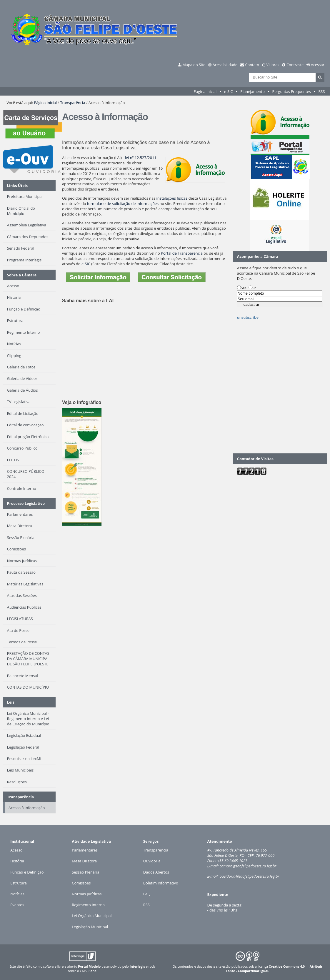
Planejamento (252, 91)
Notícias (17, 894)
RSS (321, 91)
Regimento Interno (88, 905)
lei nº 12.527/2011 (141, 158)
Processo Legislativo (26, 503)
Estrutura (19, 883)
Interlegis (137, 966)
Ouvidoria (152, 861)
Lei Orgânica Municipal (92, 916)
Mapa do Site (194, 65)
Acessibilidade (225, 65)
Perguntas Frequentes (291, 91)
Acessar (318, 65)
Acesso (16, 850)
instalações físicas (172, 198)
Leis (11, 702)
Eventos (17, 905)
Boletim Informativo (161, 883)
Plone (92, 971)
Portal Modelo (89, 966)
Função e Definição (27, 872)
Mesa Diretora (84, 861)
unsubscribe (248, 317)
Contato (252, 65)
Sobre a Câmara (22, 275)
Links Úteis (17, 186)
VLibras (273, 65)
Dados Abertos (156, 872)
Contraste (295, 65)
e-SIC (229, 91)
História (17, 861)
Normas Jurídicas (87, 894)
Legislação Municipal (90, 927)
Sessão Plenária (85, 872)
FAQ (147, 894)
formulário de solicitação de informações (123, 203)
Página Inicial (205, 91)
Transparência (72, 103)
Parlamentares (85, 850)
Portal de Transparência (182, 253)
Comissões (81, 883)
